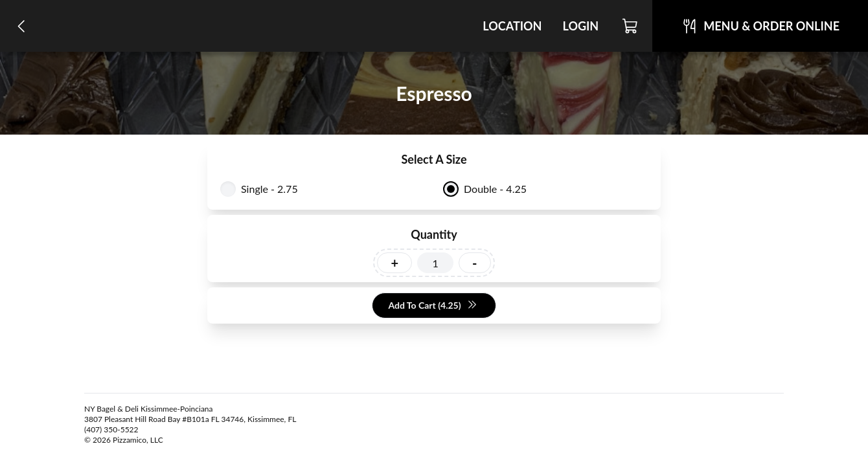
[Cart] (631, 26)
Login (580, 26)
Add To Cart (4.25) (432, 306)
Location (512, 26)
